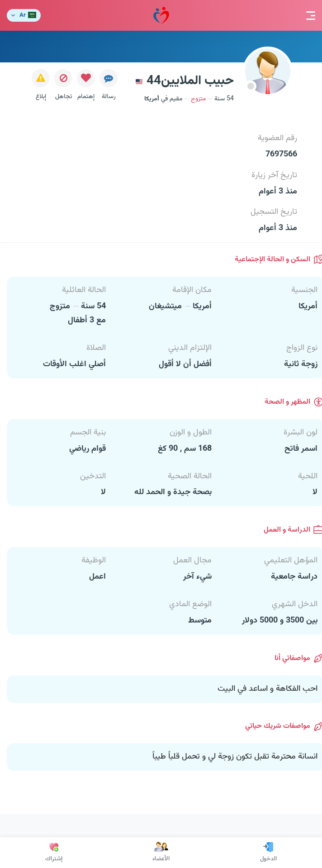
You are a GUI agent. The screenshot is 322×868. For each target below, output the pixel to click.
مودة (161, 16)
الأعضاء (161, 853)
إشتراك (54, 853)
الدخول (268, 853)
